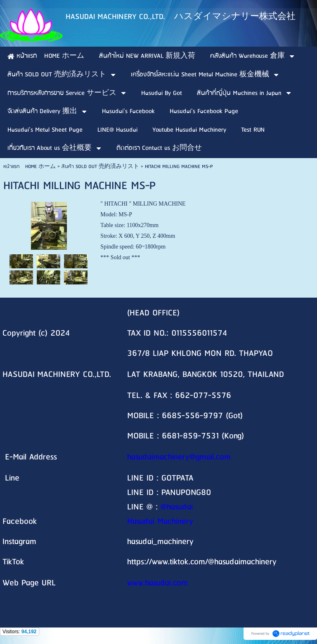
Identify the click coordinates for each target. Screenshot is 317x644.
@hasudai (177, 507)
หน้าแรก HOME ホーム (30, 167)
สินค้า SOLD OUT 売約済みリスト (100, 167)
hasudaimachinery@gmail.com (179, 457)
